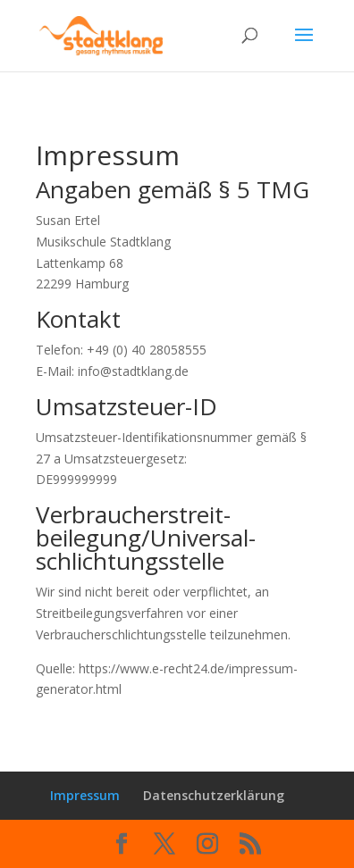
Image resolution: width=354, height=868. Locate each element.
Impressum (85, 795)
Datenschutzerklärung (214, 795)
